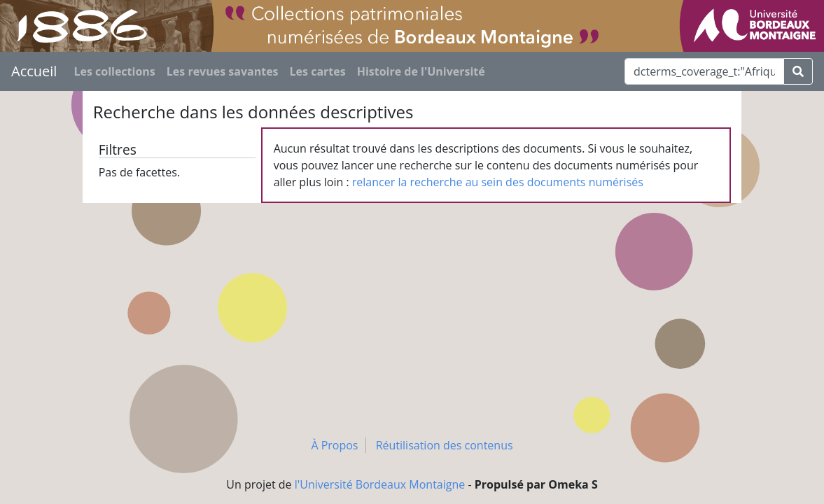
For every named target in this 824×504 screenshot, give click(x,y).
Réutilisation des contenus (445, 445)
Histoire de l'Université (421, 71)
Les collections (114, 71)
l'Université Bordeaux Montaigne (380, 484)
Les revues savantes (223, 71)
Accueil (34, 71)
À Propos (334, 445)
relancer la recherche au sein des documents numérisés (498, 182)
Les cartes (318, 71)
